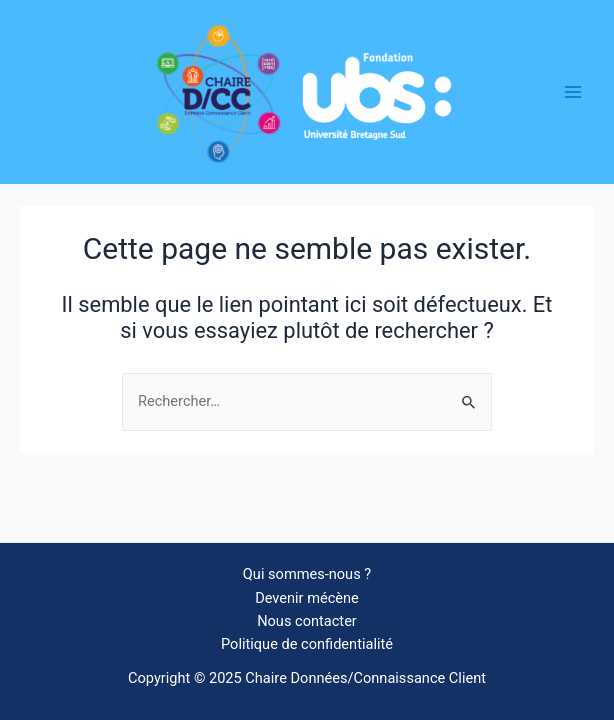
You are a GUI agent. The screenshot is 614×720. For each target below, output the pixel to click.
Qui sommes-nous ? (307, 574)
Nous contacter (307, 621)
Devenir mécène (307, 598)
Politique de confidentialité (307, 644)
